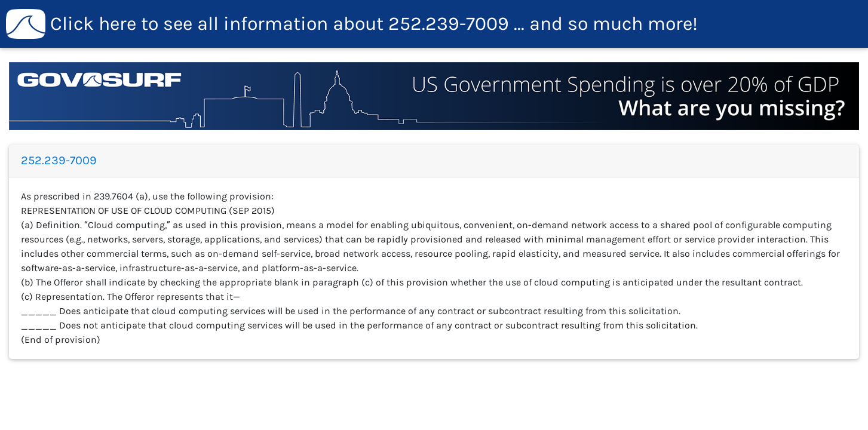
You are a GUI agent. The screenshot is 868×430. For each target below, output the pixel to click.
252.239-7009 (352, 24)
